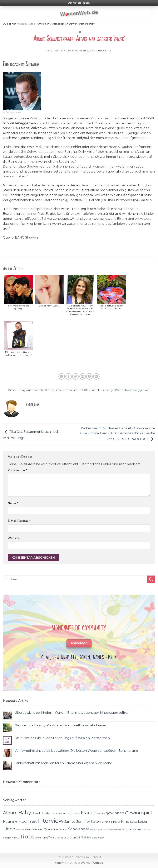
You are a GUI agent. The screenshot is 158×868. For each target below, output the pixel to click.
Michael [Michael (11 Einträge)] (20, 830)
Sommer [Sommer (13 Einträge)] (138, 829)
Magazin (22, 24)
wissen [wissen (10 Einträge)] (101, 838)
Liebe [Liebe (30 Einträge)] (9, 829)
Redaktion (105, 51)
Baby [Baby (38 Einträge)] (25, 812)
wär (147, 390)
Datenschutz (65, 857)
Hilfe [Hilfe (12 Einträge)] (15, 822)
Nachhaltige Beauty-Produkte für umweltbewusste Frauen (61, 725)
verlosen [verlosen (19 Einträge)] (84, 837)
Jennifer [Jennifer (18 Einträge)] (83, 821)
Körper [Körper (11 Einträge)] (134, 822)
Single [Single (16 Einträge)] (127, 829)
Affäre (87, 390)
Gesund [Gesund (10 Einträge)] (101, 814)
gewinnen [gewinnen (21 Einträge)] (115, 813)
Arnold (96, 390)
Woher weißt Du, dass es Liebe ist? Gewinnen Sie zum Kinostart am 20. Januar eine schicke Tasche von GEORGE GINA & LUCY (117, 434)
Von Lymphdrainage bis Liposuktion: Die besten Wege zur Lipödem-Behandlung (76, 751)
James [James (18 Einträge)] (70, 821)
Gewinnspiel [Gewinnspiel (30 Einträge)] (138, 813)
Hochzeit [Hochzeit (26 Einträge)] (27, 821)
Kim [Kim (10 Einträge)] (102, 822)
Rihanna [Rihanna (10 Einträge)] (63, 830)
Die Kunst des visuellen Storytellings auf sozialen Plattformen (62, 738)
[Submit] (151, 579)
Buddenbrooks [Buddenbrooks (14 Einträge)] (51, 813)
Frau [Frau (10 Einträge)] (78, 814)
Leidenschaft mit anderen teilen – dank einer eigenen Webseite (63, 763)
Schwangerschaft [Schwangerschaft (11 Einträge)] (100, 830)
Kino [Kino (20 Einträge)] (125, 821)
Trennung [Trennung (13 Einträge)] (41, 837)
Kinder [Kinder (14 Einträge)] (116, 822)
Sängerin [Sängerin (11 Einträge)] (8, 838)
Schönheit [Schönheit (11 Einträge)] (116, 830)
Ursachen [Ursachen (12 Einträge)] (70, 838)
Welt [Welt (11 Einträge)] (94, 838)
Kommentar (17, 470)
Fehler (106, 390)
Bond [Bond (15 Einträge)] (36, 813)
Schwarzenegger (133, 390)
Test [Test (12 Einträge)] (16, 838)
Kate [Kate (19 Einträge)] (95, 821)
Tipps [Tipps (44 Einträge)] (27, 837)
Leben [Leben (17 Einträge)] (143, 822)
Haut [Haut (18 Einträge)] (7, 821)
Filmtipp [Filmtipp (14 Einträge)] (69, 813)
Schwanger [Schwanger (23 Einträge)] (79, 829)
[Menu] (153, 13)
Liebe (32, 24)
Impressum (82, 857)
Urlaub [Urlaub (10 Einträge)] (60, 838)
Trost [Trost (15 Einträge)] (52, 837)
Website (13, 538)
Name (13, 503)
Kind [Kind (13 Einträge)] (107, 822)
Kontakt (96, 857)
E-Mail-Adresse (19, 521)
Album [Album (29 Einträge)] (10, 813)
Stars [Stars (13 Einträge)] (147, 829)
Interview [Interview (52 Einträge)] (51, 821)
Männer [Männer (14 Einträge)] (37, 829)
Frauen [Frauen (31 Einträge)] (89, 813)
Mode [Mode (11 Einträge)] (28, 830)
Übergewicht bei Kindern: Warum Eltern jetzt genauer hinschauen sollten (72, 713)
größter (116, 390)
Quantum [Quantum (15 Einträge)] (51, 829)
